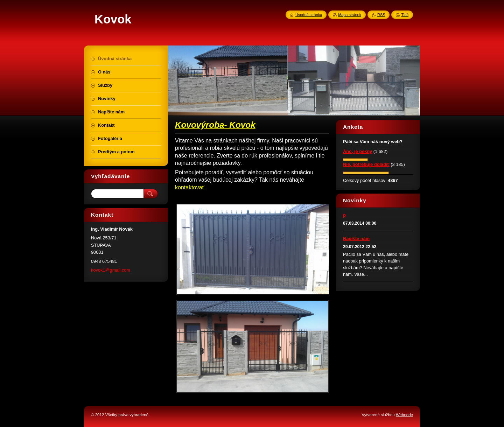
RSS (381, 15)
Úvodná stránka (309, 15)
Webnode (404, 415)
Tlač (405, 15)
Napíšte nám (356, 239)
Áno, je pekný (358, 151)
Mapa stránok (350, 15)
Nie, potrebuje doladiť (366, 164)
